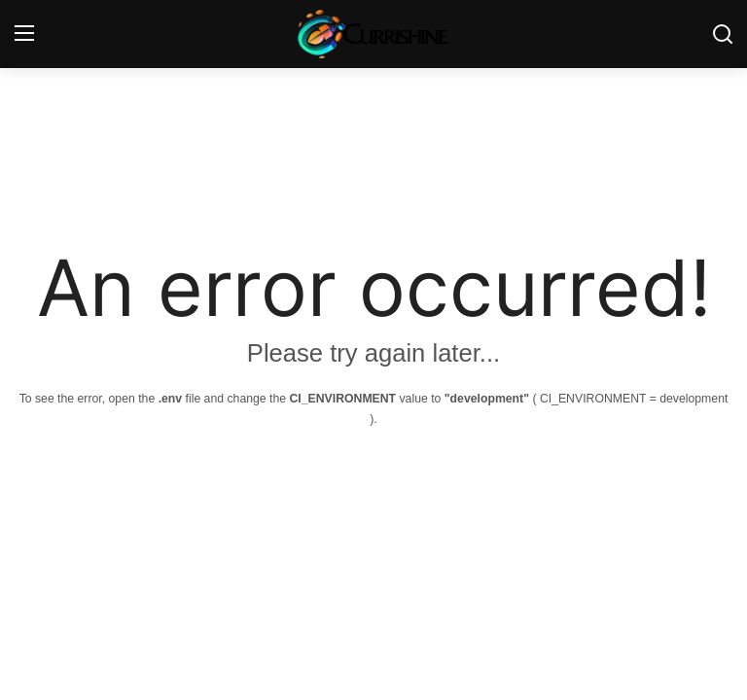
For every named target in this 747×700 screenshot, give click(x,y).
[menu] (24, 34)
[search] (723, 34)
